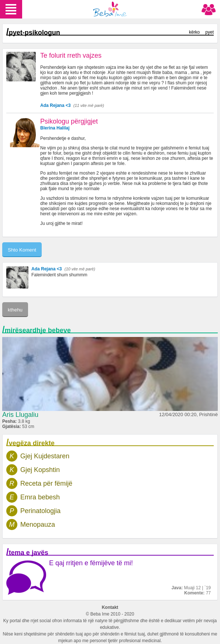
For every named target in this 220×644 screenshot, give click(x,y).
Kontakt (110, 607)
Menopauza (38, 525)
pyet (209, 32)
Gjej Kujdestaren (45, 456)
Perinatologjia (40, 511)
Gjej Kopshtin (40, 470)
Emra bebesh (40, 497)
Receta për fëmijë (46, 483)
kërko (194, 32)
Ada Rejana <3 (55, 105)
